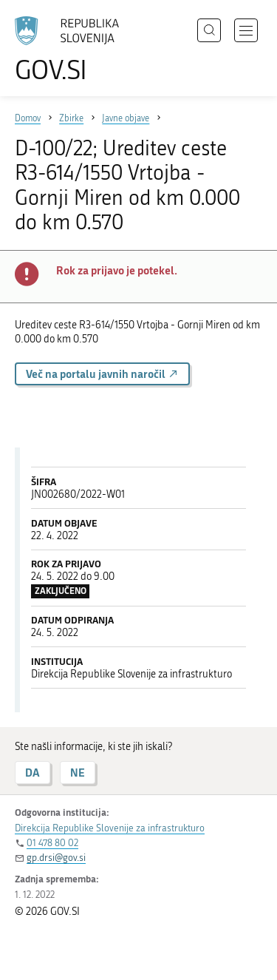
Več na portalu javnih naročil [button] (102, 374)
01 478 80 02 (52, 843)
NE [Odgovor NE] (78, 773)
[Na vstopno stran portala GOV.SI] (74, 50)
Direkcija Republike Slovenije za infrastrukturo (110, 828)
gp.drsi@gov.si (56, 858)
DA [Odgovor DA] (33, 773)
